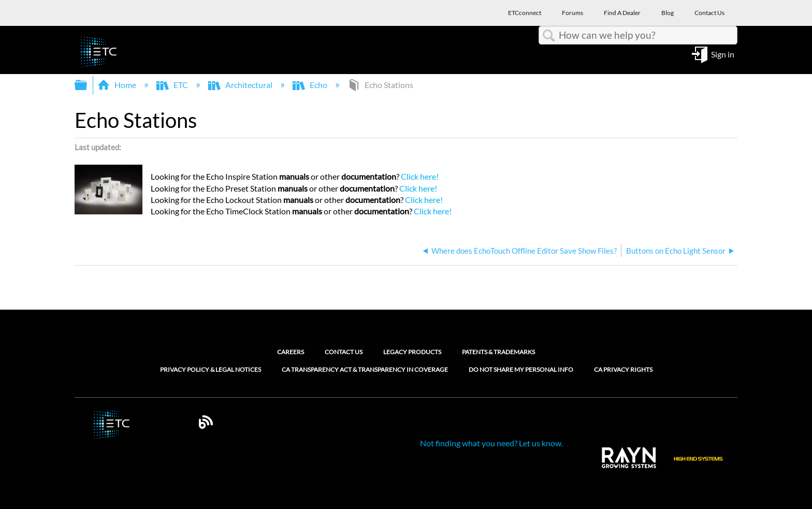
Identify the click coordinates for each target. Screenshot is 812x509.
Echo (311, 85)
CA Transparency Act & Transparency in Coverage (365, 370)
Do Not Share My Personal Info (521, 370)
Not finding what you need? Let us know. (491, 443)
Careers (291, 352)
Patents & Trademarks (498, 352)
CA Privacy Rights (623, 370)
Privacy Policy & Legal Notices (211, 370)
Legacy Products (412, 352)
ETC (173, 85)
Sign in (723, 54)
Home (118, 85)
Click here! (421, 176)
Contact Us (344, 352)
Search (549, 36)
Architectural (241, 85)
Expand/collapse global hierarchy (88, 85)
